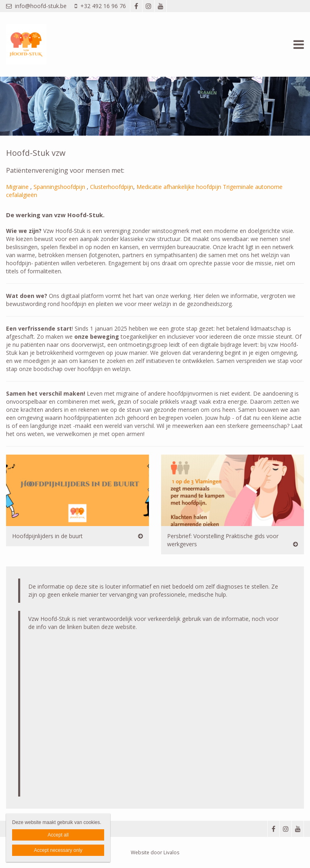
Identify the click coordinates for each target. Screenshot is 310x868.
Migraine (17, 187)
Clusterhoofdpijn (112, 187)
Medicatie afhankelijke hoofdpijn (179, 187)
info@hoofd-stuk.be (36, 6)
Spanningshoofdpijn (59, 187)
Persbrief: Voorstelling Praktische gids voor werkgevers (223, 540)
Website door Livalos (155, 852)
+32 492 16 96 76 (100, 6)
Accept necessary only (58, 850)
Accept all (58, 835)
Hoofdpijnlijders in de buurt (47, 536)
